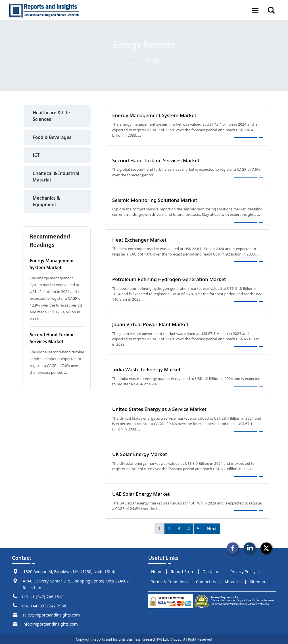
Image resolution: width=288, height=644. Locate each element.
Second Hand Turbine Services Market (157, 160)
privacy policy (243, 571)
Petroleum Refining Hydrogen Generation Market (171, 279)
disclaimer (212, 571)
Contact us (206, 581)
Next (212, 528)
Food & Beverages (53, 138)
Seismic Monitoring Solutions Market (156, 200)
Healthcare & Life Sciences (52, 116)
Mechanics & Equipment (47, 202)
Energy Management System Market (156, 115)
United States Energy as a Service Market (161, 408)
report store (182, 571)
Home (134, 60)
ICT (36, 156)
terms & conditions (169, 581)
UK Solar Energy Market (140, 453)
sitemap (258, 581)
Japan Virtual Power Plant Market (152, 324)
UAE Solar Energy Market (142, 493)
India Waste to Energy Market (148, 369)
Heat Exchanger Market (140, 239)
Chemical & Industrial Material (57, 178)
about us (233, 581)
